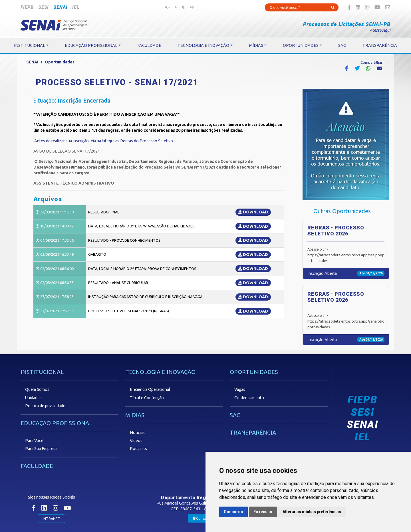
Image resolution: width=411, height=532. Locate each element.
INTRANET (51, 519)
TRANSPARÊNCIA (253, 432)
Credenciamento (249, 398)
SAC (235, 415)
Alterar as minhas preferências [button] (312, 512)
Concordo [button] (233, 512)
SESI (44, 7)
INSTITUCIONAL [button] (30, 45)
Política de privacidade (45, 406)
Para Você (34, 441)
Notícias (137, 433)
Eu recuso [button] (263, 512)
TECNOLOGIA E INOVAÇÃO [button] (203, 45)
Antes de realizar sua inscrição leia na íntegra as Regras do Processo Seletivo (104, 141)
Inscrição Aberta (322, 273)
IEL (76, 7)
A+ (167, 7)
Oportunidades (60, 62)
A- (176, 7)
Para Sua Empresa (41, 449)
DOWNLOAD (253, 212)
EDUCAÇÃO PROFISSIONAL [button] (91, 45)
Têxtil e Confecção (147, 398)
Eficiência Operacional (150, 389)
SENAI (61, 7)
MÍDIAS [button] (256, 45)
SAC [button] (342, 45)
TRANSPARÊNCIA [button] (380, 45)
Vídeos (136, 441)
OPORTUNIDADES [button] (301, 45)
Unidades (33, 398)
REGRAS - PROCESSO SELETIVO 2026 (336, 231)
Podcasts (138, 449)
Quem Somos (37, 389)
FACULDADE (37, 466)
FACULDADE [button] (149, 45)
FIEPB (27, 7)
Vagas (240, 389)
